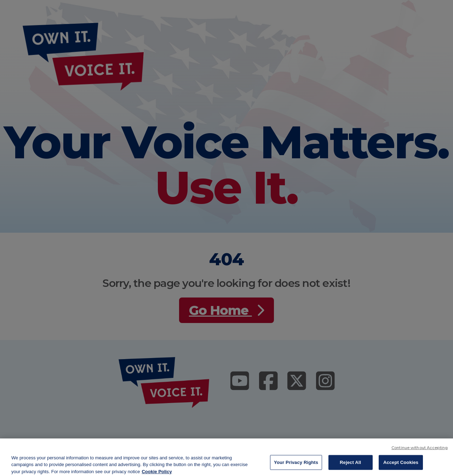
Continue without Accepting (420, 452)
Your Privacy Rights (296, 466)
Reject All (350, 466)
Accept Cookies (401, 466)
